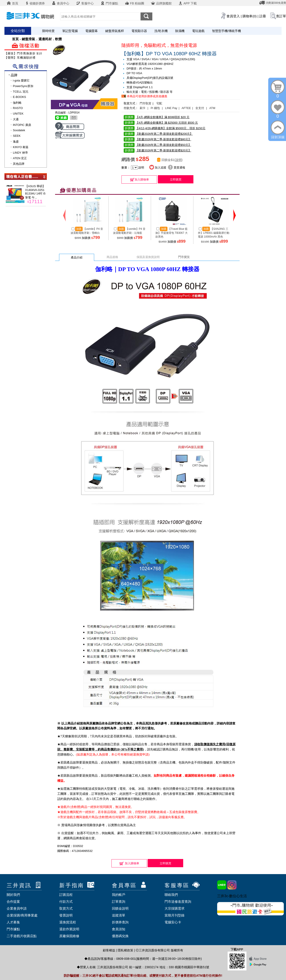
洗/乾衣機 (161, 31)
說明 (179, 160)
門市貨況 (184, 257)
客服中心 (85, 3)
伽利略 (17, 103)
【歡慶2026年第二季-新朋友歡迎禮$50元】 (157, 145)
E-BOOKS (19, 97)
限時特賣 (48, 31)
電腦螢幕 (91, 31)
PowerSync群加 (23, 86)
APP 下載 (188, 3)
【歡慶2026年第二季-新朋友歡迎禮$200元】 (158, 134)
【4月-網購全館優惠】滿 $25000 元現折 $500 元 (161, 123)
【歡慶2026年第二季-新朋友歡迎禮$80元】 (157, 139)
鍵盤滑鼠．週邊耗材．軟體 (42, 39)
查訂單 (281, 16)
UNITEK (18, 114)
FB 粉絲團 (135, 3)
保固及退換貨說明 (148, 257)
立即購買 (176, 180)
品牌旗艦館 (161, 3)
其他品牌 (19, 164)
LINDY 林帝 (20, 153)
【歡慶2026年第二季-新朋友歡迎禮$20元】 (157, 150)
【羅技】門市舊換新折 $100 (24, 53)
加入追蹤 (158, 168)
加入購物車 (139, 180)
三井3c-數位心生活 (232, 896)
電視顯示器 (139, 31)
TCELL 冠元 (21, 92)
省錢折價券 (35, 3)
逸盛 (16, 142)
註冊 (263, 16)
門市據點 (109, 3)
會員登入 (233, 16)
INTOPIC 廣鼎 (22, 125)
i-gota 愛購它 (21, 80)
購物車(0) (249, 16)
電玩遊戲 (198, 31)
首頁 (12, 3)
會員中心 (60, 3)
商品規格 (112, 257)
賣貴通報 (177, 168)
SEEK (17, 136)
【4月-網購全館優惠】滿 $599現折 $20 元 (157, 117)
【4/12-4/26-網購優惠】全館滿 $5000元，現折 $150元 (165, 128)
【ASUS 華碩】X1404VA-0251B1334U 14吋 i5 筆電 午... (35, 192)
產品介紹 (77, 257)
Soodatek (19, 130)
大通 (16, 119)
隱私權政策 (125, 950)
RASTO (18, 108)
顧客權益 (109, 950)
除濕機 (180, 31)
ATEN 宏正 (20, 158)
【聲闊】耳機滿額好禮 (20, 58)
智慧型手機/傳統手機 (226, 31)
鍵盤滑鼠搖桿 (115, 31)
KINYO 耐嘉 (21, 147)
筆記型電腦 (70, 31)
